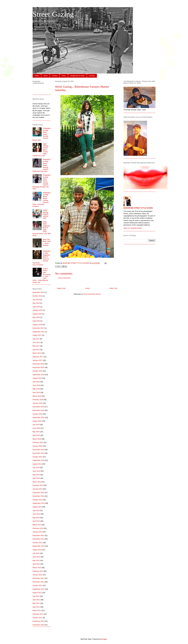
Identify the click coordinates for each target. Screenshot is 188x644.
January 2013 (38, 532)
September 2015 (39, 417)
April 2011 (36, 607)
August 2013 (37, 507)
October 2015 (38, 414)
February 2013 (38, 528)
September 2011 (39, 589)
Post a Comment (64, 278)
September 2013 (39, 503)
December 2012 (38, 535)
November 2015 (38, 410)
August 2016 (37, 378)
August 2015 (37, 421)
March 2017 (37, 353)
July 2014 (36, 467)
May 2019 (36, 303)
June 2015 (36, 428)
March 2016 (37, 396)
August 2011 (37, 593)
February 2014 (38, 485)
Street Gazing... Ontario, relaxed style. (46, 214)
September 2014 (39, 460)
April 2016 (36, 392)
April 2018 (36, 321)
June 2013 (36, 514)
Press (64, 76)
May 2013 (36, 518)
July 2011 (36, 596)
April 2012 (36, 564)
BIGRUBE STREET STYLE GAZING (140, 208)
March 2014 (37, 482)
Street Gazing (53, 14)
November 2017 (38, 328)
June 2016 (36, 385)
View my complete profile (133, 228)
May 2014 (36, 475)
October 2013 (38, 500)
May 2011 (36, 603)
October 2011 (38, 585)
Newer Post (61, 288)
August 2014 (37, 464)
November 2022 (38, 292)
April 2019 (36, 307)
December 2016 (38, 364)
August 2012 (37, 550)
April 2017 (36, 350)
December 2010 (38, 621)
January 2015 (38, 446)
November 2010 (38, 625)
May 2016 (36, 389)
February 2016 (38, 400)
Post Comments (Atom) (92, 294)
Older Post (113, 288)
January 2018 (38, 325)
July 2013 (36, 510)
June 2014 (36, 471)
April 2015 (36, 435)
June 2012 (36, 557)
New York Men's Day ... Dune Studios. (47, 242)
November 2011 (38, 582)
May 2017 (36, 346)
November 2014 (38, 453)
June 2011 (36, 600)
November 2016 (38, 367)
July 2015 (36, 425)
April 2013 (36, 521)
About (45, 76)
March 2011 (37, 610)
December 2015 (38, 407)
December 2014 (38, 450)
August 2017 (37, 335)
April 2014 (36, 478)
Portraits (92, 76)
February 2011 (38, 614)
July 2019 (36, 300)
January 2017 (38, 360)
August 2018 (37, 314)
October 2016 (38, 371)
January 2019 (38, 310)
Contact (55, 76)
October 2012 (38, 543)
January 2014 (38, 489)
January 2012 (38, 575)
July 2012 (36, 553)
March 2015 (37, 439)
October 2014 (38, 457)
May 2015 (36, 432)
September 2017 (39, 332)
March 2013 (37, 525)
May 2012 (36, 560)
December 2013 (38, 493)
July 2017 (36, 339)
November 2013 (38, 496)
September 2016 (39, 375)
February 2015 (38, 442)
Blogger (104, 639)
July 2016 (36, 382)
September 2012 (39, 546)
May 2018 (36, 317)
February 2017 (38, 357)
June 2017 (36, 342)
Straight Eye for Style (77, 76)
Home (37, 76)
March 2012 (37, 568)
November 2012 (38, 539)
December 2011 (38, 578)
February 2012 (38, 571)
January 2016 (38, 403)
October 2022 (38, 296)
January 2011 (38, 618)
